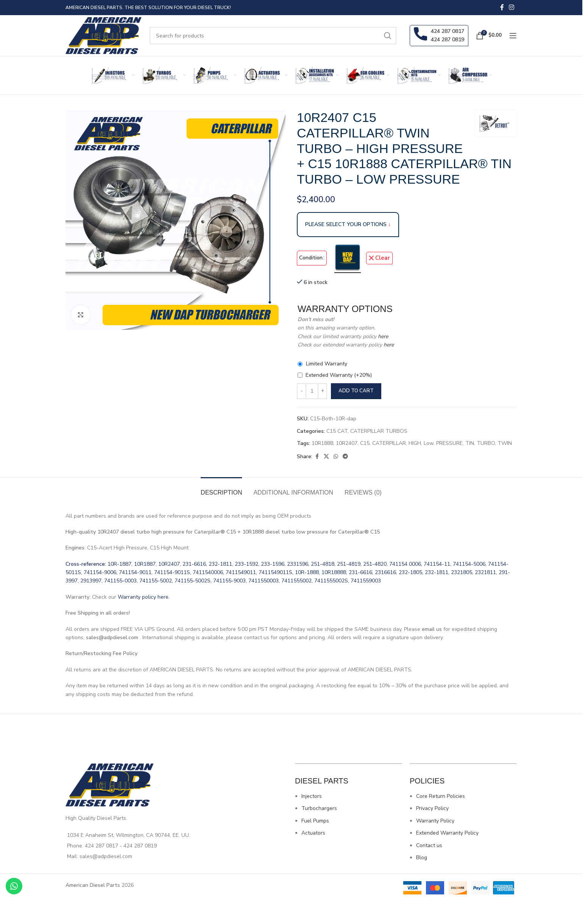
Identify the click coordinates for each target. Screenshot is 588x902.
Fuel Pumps (315, 821)
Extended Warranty (339, 375)
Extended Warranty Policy (447, 833)
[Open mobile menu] (513, 36)
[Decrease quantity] (302, 391)
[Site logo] (104, 35)
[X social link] (326, 457)
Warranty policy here (143, 597)
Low (429, 443)
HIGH (415, 443)
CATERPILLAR (389, 443)
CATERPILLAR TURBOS (379, 431)
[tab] (221, 489)
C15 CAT (337, 431)
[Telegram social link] (345, 457)
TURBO (486, 443)
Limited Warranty (327, 364)
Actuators (313, 833)
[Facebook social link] (502, 7)
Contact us (429, 845)
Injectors (312, 796)
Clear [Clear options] (383, 258)
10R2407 (347, 443)
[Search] (273, 36)
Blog (422, 858)
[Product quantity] (312, 391)
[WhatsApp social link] (336, 457)
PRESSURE (449, 443)
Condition (311, 258)
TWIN (505, 443)
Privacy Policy (432, 808)
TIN (470, 443)
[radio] (348, 258)
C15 (365, 443)
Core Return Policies (441, 796)
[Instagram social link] (512, 7)
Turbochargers (319, 808)
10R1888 (322, 443)
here (382, 336)
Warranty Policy (435, 821)
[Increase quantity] (322, 391)
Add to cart (356, 391)
